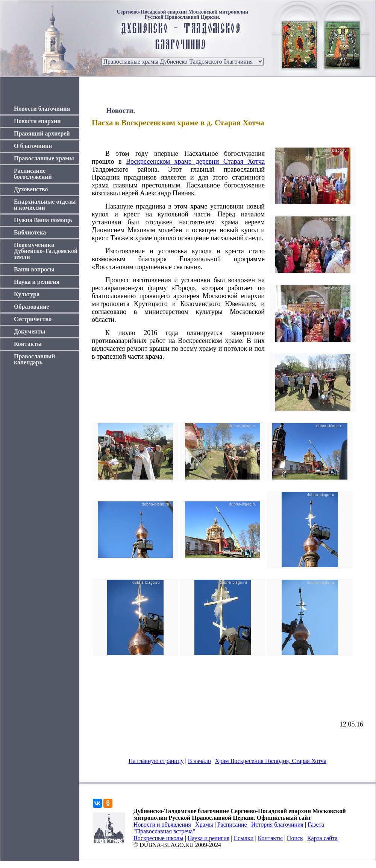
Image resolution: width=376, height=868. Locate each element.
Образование (31, 307)
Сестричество (33, 319)
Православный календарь (35, 359)
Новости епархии (37, 121)
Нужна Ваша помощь (43, 220)
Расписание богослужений (33, 174)
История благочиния (277, 825)
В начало (199, 761)
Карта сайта (322, 838)
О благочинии (33, 146)
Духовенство (31, 189)
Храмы (204, 825)
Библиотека (30, 232)
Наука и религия (37, 282)
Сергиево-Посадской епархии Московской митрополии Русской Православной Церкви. (182, 15)
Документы (30, 331)
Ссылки (243, 838)
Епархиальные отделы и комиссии (45, 205)
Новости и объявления (162, 825)
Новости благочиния (42, 109)
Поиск (295, 838)
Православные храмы (44, 158)
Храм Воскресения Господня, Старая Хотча (271, 761)
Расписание (233, 825)
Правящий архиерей (42, 133)
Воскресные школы (158, 838)
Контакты (28, 344)
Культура (27, 294)
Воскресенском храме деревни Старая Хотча (195, 161)
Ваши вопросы (34, 269)
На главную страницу (156, 761)
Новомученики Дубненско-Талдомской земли (46, 251)
